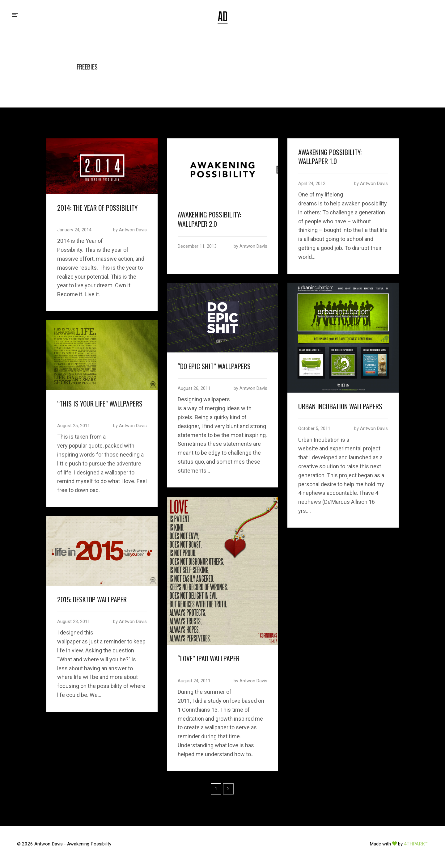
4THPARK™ (416, 844)
